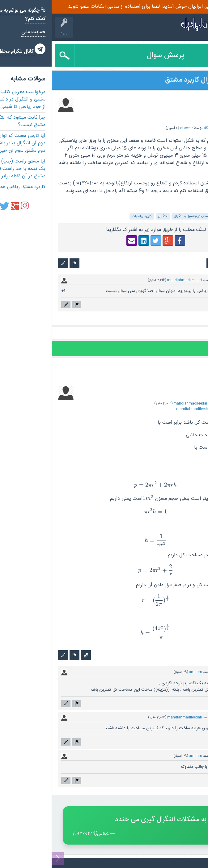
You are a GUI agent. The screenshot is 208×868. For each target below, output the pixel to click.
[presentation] (26, 183)
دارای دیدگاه (183, 280)
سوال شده (194, 128)
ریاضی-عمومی (190, 216)
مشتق (170, 216)
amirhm (144, 672)
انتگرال (111, 216)
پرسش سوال (114, 56)
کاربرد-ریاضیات (90, 216)
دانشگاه (157, 128)
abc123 (135, 128)
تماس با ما (194, 863)
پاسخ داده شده (192, 403)
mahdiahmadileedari (133, 280)
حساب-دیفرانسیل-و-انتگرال (141, 216)
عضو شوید (27, 7)
